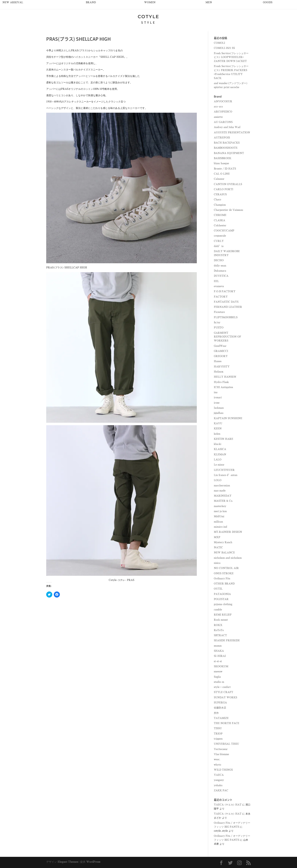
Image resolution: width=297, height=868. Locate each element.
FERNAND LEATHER (228, 307)
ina (216, 392)
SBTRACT (220, 635)
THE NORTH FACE (227, 723)
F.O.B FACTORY (225, 291)
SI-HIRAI (220, 656)
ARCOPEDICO (223, 112)
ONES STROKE (224, 573)
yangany (219, 780)
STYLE (148, 22)
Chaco (217, 200)
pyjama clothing (223, 604)
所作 (216, 713)
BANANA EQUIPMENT (229, 153)
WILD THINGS (223, 770)
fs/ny (217, 322)
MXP (217, 537)
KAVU (218, 423)
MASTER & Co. (223, 501)
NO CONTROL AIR (226, 568)
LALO (218, 460)
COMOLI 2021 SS (224, 48)
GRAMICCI (221, 351)
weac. (217, 759)
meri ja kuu (220, 511)
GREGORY (221, 356)
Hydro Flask (221, 382)
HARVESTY (222, 367)
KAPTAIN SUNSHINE (228, 418)
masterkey (220, 506)
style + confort (222, 687)
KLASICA (220, 449)
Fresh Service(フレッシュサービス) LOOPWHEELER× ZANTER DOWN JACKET (231, 57)
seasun (218, 646)
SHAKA (219, 651)
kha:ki (218, 444)
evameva (219, 286)
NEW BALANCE (224, 553)
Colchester (220, 225)
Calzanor (219, 179)
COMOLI (219, 43)
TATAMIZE (221, 718)
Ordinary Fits (222, 579)
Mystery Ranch (223, 542)
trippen (218, 739)
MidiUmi (219, 516)
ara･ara (218, 107)
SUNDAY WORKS (225, 697)
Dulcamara (220, 271)
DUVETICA (221, 276)
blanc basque (221, 163)
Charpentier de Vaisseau (228, 210)
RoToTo (219, 630)
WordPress (93, 862)
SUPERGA (220, 703)
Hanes (218, 361)
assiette (218, 117)
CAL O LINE (222, 174)
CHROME (220, 215)
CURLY (219, 241)
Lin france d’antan (226, 475)
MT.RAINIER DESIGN (228, 532)
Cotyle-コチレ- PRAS (122, 580)
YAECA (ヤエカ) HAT (228, 805)
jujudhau (219, 413)
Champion (220, 205)
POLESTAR (221, 599)
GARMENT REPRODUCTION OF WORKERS (227, 337)
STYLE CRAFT (224, 692)
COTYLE (148, 17)
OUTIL (218, 589)
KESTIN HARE (224, 439)
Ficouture (219, 312)
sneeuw (218, 672)
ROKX (218, 625)
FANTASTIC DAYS (226, 302)
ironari (218, 397)
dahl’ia (219, 246)
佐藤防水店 (220, 708)
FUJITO (219, 328)
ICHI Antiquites (223, 387)
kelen (217, 434)
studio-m (219, 682)
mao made (220, 491)
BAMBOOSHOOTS (226, 148)
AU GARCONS (223, 122)
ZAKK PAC (221, 790)
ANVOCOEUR (223, 101)
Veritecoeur (221, 749)
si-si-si (218, 661)
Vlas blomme (221, 754)
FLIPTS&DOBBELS (226, 317)
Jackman (219, 408)
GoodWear (220, 346)
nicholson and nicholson (228, 558)
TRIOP (218, 734)
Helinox (219, 372)
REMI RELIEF (223, 615)
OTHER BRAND (224, 584)
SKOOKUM (221, 666)
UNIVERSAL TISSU (226, 744)
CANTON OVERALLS (228, 184)
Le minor (219, 465)
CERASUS (220, 194)
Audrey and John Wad (227, 127)
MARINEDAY (223, 496)
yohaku (218, 785)
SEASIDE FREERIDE (227, 640)
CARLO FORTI (224, 189)
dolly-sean (220, 266)
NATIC (218, 547)
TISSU (218, 728)
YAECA (219, 775)
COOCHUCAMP (224, 231)
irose (217, 403)
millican (218, 522)
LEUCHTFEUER (224, 470)
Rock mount (221, 620)
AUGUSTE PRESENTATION (232, 132)
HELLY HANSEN (225, 377)
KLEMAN (220, 454)
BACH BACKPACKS (227, 143)
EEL (216, 281)
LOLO (218, 480)
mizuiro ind (220, 527)
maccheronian (222, 486)
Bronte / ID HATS (225, 169)
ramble (218, 610)
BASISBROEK (223, 158)
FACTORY (221, 297)
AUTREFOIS (222, 138)
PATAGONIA (222, 594)
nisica (217, 563)
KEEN (218, 429)
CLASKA (220, 220)
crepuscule (220, 236)
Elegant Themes (68, 862)
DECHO (219, 260)
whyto (217, 765)
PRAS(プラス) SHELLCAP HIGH (67, 268)
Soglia (217, 677)
